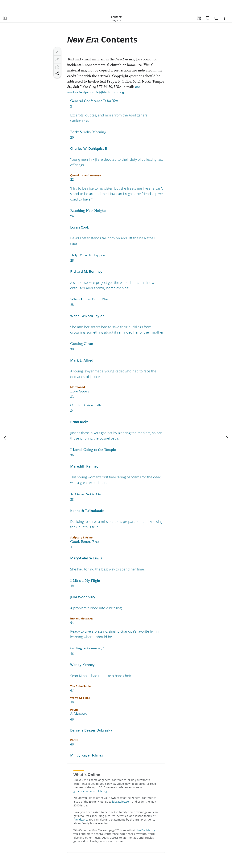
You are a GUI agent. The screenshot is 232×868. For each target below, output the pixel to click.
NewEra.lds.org (145, 830)
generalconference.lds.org (90, 791)
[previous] (5, 438)
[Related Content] (216, 18)
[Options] (224, 18)
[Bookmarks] (208, 18)
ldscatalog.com (122, 802)
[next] (227, 438)
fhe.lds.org (80, 820)
